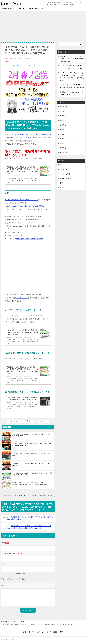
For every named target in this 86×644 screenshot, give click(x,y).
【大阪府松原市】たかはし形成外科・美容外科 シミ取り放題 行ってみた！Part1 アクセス (16, 495)
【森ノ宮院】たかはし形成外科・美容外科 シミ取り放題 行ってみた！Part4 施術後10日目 (32, 435)
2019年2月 (63, 143)
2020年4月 (63, 120)
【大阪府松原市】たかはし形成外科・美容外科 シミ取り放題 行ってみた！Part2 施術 (42, 495)
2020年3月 (63, 125)
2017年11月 (64, 153)
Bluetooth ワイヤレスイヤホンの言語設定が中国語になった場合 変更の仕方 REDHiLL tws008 (72, 59)
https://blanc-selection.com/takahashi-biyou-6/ (20, 176)
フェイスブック (22, 298)
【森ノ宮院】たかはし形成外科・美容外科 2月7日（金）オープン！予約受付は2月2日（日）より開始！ (22, 332)
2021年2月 (63, 116)
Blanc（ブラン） (12, 3)
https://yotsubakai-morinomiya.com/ (30, 239)
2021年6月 (63, 111)
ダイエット (63, 169)
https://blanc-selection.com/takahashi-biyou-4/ (20, 337)
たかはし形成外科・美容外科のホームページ (21, 200)
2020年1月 (63, 134)
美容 (43, 9)
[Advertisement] (43, 26)
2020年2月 (63, 130)
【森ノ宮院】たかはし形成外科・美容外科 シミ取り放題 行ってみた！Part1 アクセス (32, 455)
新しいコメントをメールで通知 (14, 574)
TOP (10, 622)
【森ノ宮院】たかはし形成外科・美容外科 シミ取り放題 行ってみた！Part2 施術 (32, 464)
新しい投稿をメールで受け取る (14, 579)
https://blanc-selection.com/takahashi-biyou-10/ (20, 402)
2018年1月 (63, 148)
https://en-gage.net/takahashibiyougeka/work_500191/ (25, 206)
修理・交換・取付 (8, 9)
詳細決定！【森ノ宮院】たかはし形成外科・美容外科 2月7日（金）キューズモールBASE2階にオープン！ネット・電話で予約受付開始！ (32, 484)
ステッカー (21, 9)
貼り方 (62, 188)
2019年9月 (63, 139)
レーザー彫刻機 (33, 9)
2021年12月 (64, 107)
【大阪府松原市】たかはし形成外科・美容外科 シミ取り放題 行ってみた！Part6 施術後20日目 (32, 445)
